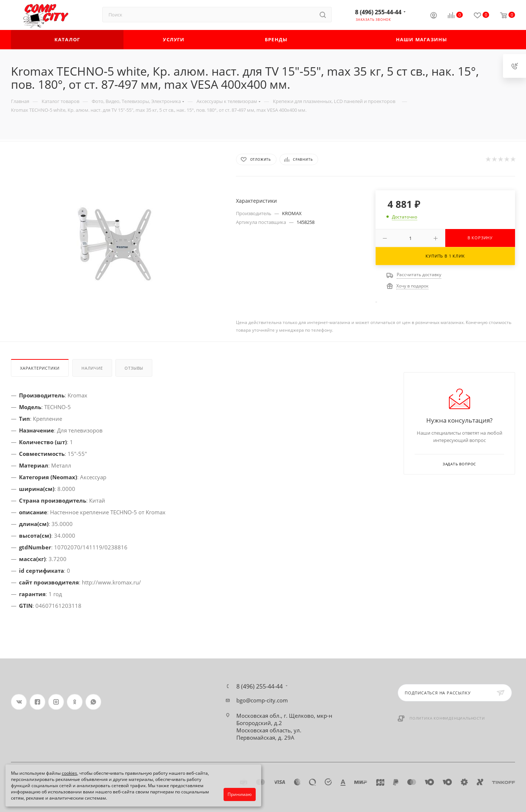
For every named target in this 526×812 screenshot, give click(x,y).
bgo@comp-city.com (262, 700)
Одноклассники (75, 702)
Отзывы (134, 368)
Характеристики (40, 368)
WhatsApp (93, 702)
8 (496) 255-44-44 (378, 12)
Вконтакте (19, 702)
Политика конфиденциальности (447, 718)
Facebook (37, 702)
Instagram (56, 702)
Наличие (92, 368)
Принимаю (240, 794)
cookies (69, 773)
